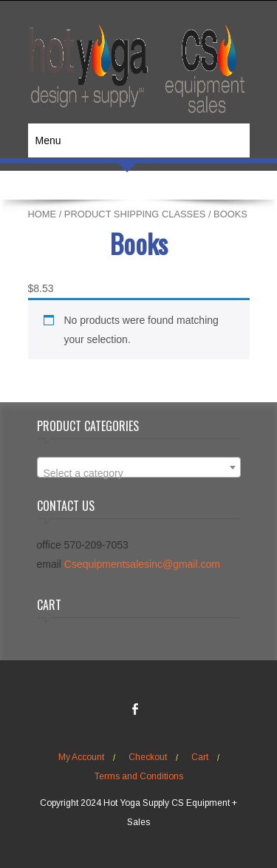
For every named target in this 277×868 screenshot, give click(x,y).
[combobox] (139, 467)
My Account (81, 757)
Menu (48, 140)
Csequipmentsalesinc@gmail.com (142, 564)
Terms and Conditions (139, 776)
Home (42, 214)
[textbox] (139, 473)
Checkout (148, 757)
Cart (200, 757)
